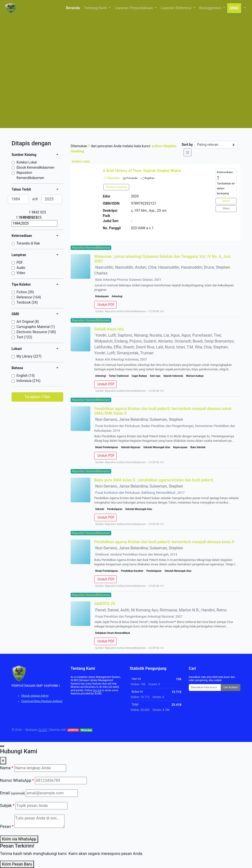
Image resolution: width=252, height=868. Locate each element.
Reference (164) (29, 297)
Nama (7, 768)
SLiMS (43, 730)
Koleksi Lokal (27, 162)
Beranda (73, 8)
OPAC (234, 8)
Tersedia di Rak (28, 243)
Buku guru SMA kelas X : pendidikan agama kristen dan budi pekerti (154, 480)
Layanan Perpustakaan (134, 8)
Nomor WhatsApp (17, 780)
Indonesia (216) (29, 381)
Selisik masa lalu (109, 329)
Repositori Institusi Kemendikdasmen (125, 311)
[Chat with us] (2, 746)
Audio (21, 268)
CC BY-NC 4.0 (156, 311)
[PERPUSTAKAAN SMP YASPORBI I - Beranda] (11, 8)
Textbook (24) (27, 302)
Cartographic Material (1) (36, 327)
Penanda (132, 178)
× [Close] (3, 761)
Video (21, 273)
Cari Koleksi (231, 687)
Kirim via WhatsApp (19, 839)
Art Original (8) (28, 322)
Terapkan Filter (37, 397)
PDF (20, 262)
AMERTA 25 (105, 604)
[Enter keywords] (205, 688)
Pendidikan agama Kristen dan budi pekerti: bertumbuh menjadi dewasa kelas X (164, 542)
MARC (226, 201)
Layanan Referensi (177, 8)
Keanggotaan (211, 8)
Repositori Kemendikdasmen (30, 175)
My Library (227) (29, 356)
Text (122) (24, 337)
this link (97, 690)
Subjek (7, 806)
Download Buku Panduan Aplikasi (42, 701)
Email (12, 793)
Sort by (187, 145)
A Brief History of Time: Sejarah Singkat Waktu (142, 171)
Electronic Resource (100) (36, 332)
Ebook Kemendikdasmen (35, 167)
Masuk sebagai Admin (35, 696)
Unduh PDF (106, 305)
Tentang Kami (96, 8)
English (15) (26, 376)
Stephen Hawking (116, 187)
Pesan (7, 827)
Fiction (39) (25, 292)
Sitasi (226, 208)
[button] (245, 8)
